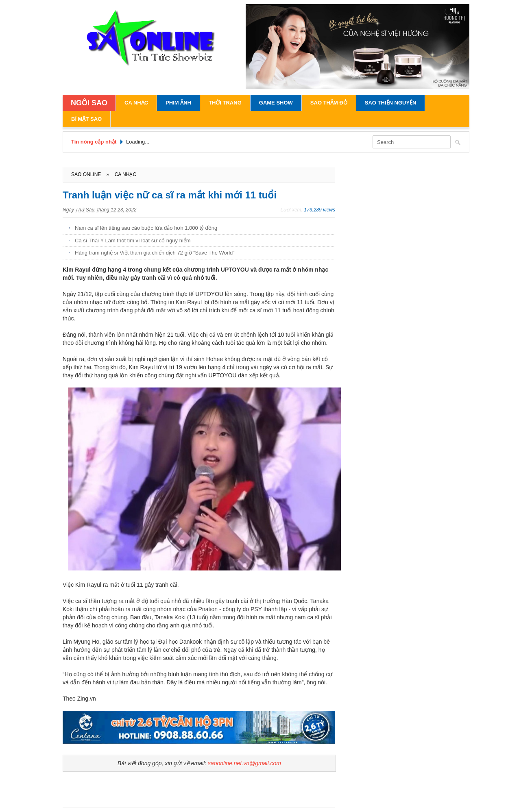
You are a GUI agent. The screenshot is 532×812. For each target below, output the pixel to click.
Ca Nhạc (136, 103)
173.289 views (319, 210)
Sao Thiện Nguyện (391, 103)
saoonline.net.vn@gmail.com (244, 763)
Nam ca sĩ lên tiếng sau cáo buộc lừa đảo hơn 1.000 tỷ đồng (146, 228)
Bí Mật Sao (86, 119)
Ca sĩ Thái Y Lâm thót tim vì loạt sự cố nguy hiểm (133, 241)
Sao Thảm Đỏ (329, 103)
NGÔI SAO (89, 103)
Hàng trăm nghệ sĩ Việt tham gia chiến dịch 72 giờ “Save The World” (155, 253)
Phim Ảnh (178, 103)
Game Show (276, 103)
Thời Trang (225, 103)
